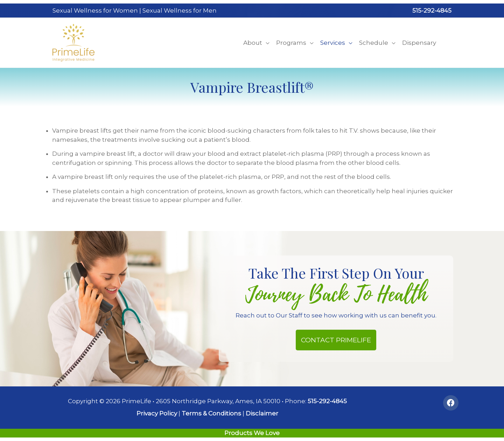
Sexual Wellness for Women (95, 10)
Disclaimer (262, 413)
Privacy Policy (157, 413)
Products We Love (252, 433)
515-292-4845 (432, 10)
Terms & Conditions (211, 413)
